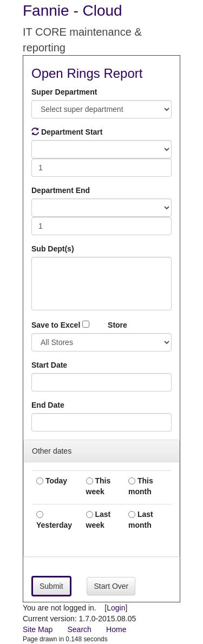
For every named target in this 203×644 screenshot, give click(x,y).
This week (99, 486)
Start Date (49, 365)
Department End (61, 190)
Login (116, 608)
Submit (51, 586)
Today (52, 481)
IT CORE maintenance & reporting (82, 40)
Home (116, 629)
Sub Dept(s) (53, 249)
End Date (48, 405)
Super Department (64, 92)
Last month (141, 520)
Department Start (67, 132)
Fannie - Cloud (73, 11)
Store (117, 325)
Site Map (38, 629)
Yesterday (54, 520)
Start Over (111, 586)
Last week (99, 520)
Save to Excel (60, 325)
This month (141, 486)
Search (79, 629)
